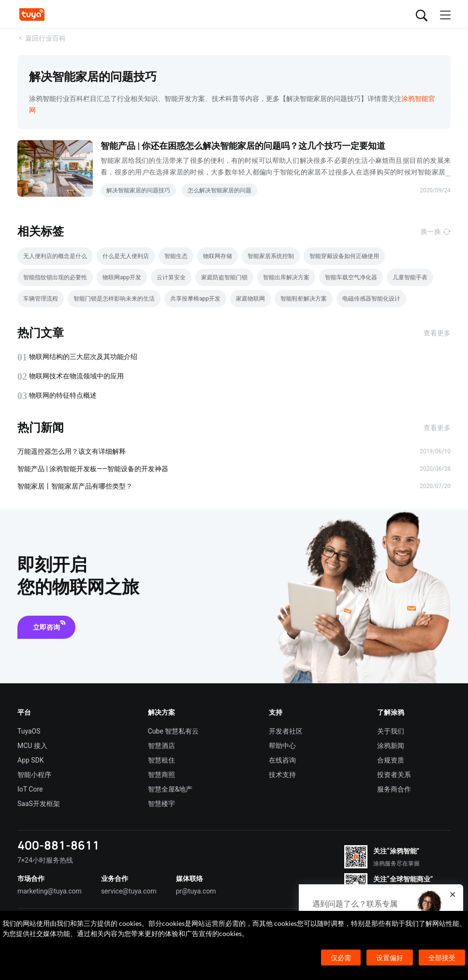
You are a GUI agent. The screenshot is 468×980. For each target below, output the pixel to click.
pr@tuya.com (196, 891)
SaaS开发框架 (39, 804)
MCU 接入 (32, 746)
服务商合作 (394, 789)
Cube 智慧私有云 (174, 731)
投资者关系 (394, 775)
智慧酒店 (161, 746)
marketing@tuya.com (50, 891)
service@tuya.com (129, 891)
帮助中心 (282, 746)
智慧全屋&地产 (170, 789)
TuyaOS (29, 731)
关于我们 (391, 731)
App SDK (31, 760)
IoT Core (30, 789)
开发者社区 (286, 731)
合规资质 (391, 760)
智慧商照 (161, 775)
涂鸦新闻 (391, 746)
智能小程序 (34, 775)
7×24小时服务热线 (45, 860)
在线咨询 (282, 760)
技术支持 (282, 775)
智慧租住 (161, 760)
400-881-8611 (58, 845)
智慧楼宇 (161, 804)
